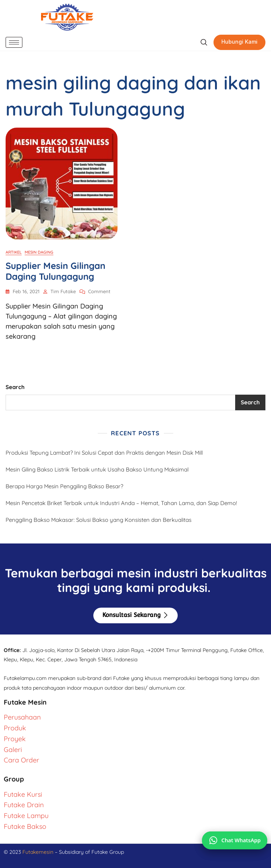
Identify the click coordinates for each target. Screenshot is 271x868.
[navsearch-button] (204, 43)
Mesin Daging (39, 252)
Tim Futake (63, 291)
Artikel (14, 252)
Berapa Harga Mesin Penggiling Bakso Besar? (64, 486)
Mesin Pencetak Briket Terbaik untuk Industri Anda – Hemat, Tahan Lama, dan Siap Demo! (121, 503)
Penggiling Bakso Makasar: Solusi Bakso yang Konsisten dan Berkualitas (99, 520)
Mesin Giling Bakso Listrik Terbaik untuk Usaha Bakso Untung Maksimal (97, 469)
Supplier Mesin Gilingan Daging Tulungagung (55, 271)
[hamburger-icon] (14, 42)
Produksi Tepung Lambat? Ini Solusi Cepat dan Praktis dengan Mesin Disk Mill (104, 453)
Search (15, 387)
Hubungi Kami (239, 42)
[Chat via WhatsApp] (235, 840)
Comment (99, 291)
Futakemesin (39, 852)
